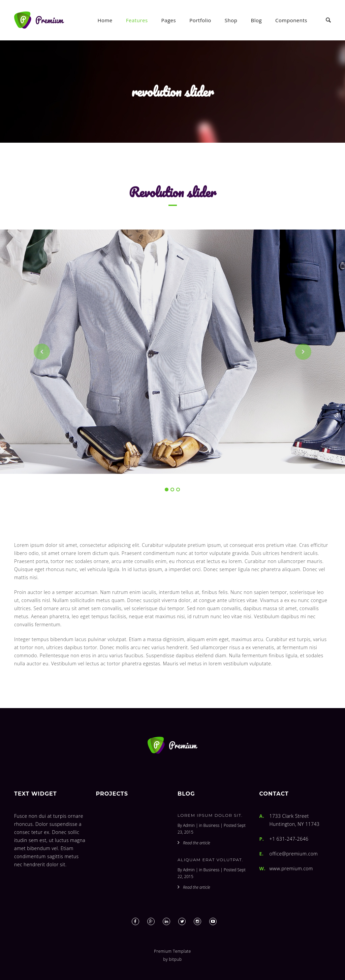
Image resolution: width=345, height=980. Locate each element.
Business (212, 825)
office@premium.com (294, 854)
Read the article (197, 843)
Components (291, 20)
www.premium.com (291, 868)
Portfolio (200, 20)
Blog (256, 20)
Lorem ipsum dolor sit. (210, 815)
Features (137, 20)
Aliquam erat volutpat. (210, 860)
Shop (231, 20)
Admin (189, 825)
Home (105, 20)
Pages (169, 20)
